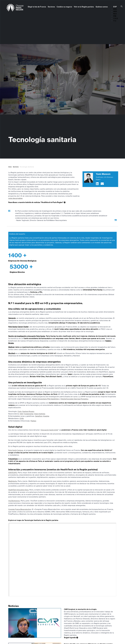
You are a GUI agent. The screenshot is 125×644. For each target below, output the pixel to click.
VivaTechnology (14, 501)
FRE (115, 16)
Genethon (39, 416)
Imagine (46, 416)
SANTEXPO (13, 473)
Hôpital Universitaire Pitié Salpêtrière (45, 399)
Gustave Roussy (28, 411)
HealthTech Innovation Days (18, 490)
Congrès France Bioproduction (20, 509)
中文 (115, 21)
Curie (20, 411)
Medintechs (13, 481)
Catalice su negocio (64, 7)
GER (115, 11)
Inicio (10, 167)
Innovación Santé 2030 (50, 430)
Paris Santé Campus (16, 450)
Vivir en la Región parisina (84, 7)
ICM (21, 414)
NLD (115, 14)
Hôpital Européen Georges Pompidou (74, 399)
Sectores (51, 7)
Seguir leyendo (70, 637)
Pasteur (33, 421)
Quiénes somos (102, 7)
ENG (115, 9)
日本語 (116, 18)
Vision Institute (40, 414)
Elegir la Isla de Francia (37, 7)
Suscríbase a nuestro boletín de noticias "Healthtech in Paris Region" (36, 202)
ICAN (22, 418)
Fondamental (28, 414)
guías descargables (15, 198)
